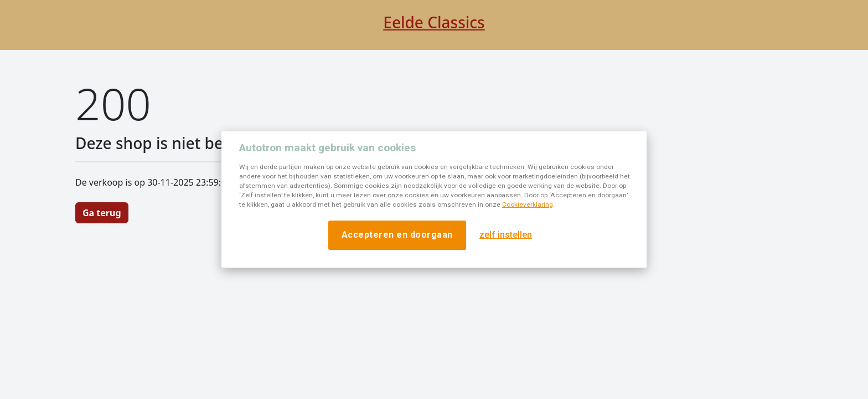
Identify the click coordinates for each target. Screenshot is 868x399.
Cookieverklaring (528, 204)
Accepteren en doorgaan (397, 235)
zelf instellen (506, 235)
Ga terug (102, 213)
